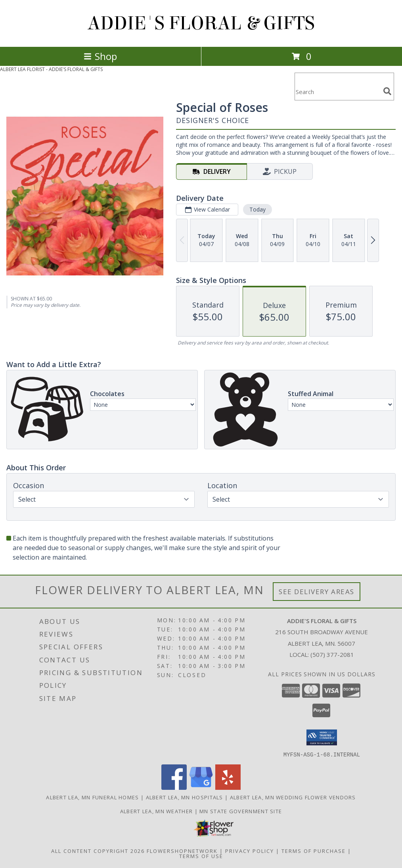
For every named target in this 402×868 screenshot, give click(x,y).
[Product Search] (337, 91)
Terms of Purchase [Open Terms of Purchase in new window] (314, 851)
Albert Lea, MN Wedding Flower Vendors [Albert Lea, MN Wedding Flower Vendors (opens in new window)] (293, 797)
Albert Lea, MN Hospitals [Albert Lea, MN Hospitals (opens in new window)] (185, 797)
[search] (387, 91)
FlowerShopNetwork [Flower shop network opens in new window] (182, 851)
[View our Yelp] (228, 787)
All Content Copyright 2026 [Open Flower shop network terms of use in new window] (98, 851)
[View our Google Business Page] (201, 787)
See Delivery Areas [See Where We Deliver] (317, 592)
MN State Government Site (241, 811)
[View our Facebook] (174, 787)
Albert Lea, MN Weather (157, 811)
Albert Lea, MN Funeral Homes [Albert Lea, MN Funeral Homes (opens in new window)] (92, 797)
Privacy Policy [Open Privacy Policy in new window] (250, 851)
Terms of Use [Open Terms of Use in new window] (201, 856)
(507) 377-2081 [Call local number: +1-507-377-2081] (332, 654)
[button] (322, 737)
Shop (100, 56)
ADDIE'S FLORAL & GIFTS (201, 23)
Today (257, 209)
